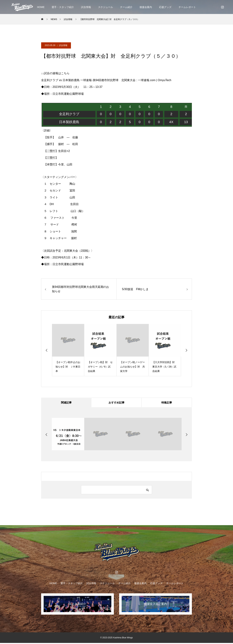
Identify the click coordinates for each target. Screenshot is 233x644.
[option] (68, 350)
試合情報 (86, 7)
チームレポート (187, 7)
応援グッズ (165, 7)
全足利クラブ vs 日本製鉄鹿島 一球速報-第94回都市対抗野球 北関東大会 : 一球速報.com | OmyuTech (106, 80)
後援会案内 (146, 7)
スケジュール (106, 7)
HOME (41, 7)
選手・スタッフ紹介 (63, 7)
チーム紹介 (126, 7)
